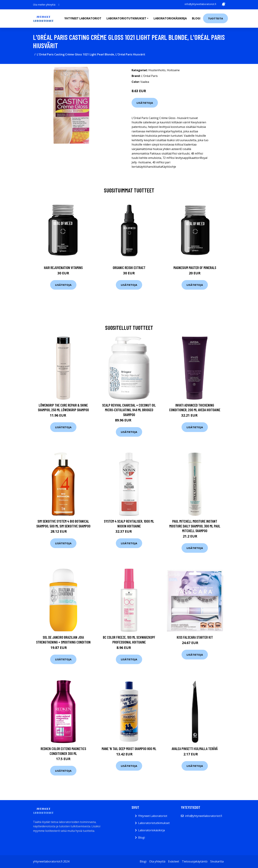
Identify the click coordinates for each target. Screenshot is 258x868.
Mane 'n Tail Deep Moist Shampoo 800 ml (129, 749)
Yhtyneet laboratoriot (83, 18)
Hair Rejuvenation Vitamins (63, 268)
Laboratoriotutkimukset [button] (126, 18)
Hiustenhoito (157, 70)
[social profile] (59, 5)
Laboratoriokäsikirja (170, 18)
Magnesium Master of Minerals (195, 268)
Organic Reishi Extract (129, 268)
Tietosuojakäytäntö (195, 861)
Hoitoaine (173, 70)
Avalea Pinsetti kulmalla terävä (195, 749)
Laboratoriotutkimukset (154, 823)
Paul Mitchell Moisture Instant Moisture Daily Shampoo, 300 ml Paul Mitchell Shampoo (195, 526)
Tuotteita (215, 18)
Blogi (196, 18)
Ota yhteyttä (157, 861)
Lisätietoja (145, 103)
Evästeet (174, 861)
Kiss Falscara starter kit (195, 637)
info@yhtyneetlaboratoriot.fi (200, 4)
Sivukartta (217, 861)
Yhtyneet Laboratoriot (153, 816)
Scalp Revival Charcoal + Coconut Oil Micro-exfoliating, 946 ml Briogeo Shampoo (129, 410)
